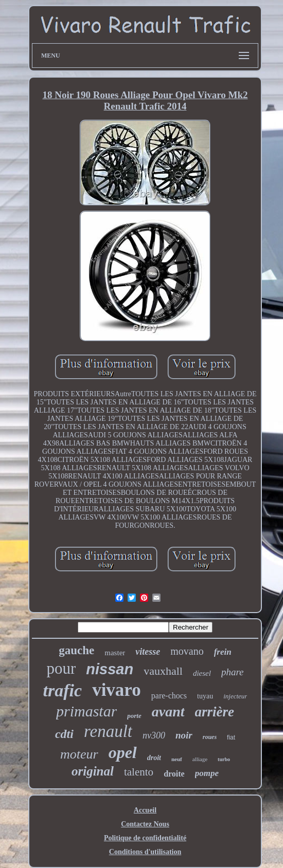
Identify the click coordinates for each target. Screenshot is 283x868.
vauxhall (163, 671)
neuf (177, 759)
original (93, 771)
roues (210, 737)
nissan (110, 669)
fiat (231, 737)
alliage (200, 759)
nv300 (154, 735)
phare (233, 672)
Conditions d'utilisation (145, 852)
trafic (63, 690)
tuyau (205, 696)
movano (187, 651)
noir (184, 735)
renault (108, 731)
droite (174, 774)
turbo (224, 759)
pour (61, 668)
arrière (215, 712)
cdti (64, 734)
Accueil (145, 810)
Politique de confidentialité (145, 838)
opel (123, 752)
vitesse (148, 652)
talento (139, 772)
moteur (79, 754)
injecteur (235, 696)
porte (134, 716)
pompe (207, 773)
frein (223, 652)
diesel (202, 673)
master (115, 653)
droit (154, 758)
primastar (86, 711)
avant (168, 712)
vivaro (117, 690)
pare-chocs (169, 696)
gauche (76, 650)
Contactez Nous (145, 824)
